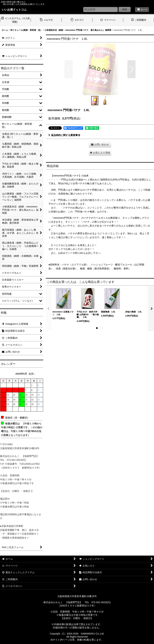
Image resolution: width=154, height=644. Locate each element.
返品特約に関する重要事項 (64, 135)
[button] (69, 69)
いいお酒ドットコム (14, 10)
